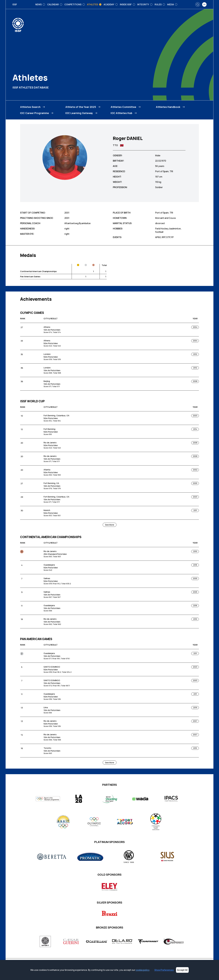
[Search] (198, 4)
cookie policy (142, 970)
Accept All (182, 970)
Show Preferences (164, 970)
